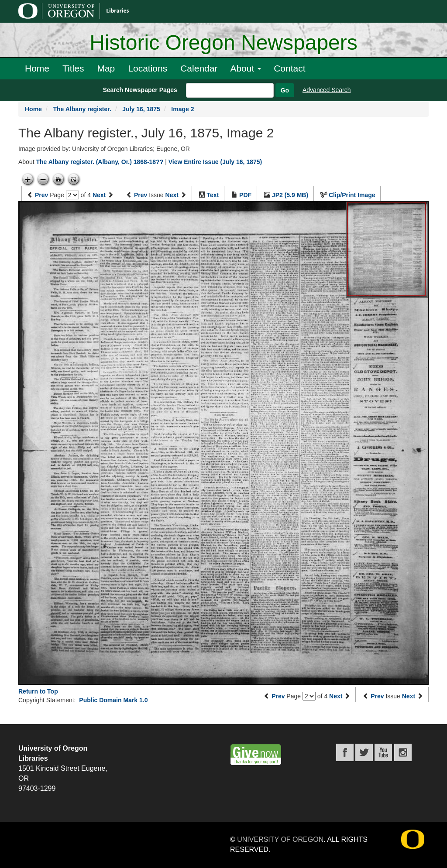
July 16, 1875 (141, 109)
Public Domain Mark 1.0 (113, 700)
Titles (73, 68)
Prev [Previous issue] (141, 195)
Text (213, 195)
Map (106, 68)
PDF (245, 195)
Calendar (199, 68)
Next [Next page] (99, 195)
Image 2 (182, 109)
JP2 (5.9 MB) (290, 195)
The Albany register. (82, 109)
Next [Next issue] (172, 195)
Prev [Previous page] (41, 195)
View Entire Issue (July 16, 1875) (215, 162)
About (246, 68)
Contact (289, 68)
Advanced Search (327, 90)
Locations (148, 68)
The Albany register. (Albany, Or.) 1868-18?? (100, 162)
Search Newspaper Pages (140, 90)
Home (37, 68)
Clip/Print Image (352, 195)
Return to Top (38, 691)
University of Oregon (280, 839)
